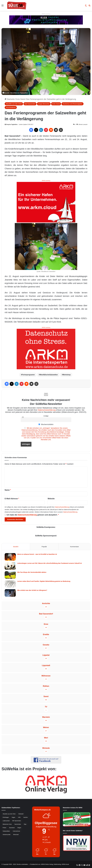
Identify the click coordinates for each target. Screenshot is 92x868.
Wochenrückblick (46, 424)
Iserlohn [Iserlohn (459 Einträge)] (26, 817)
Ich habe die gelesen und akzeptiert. (32, 515)
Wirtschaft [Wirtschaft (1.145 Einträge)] (16, 835)
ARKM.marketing (46, 14)
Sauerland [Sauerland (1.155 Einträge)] (12, 828)
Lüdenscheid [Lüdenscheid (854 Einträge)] (6, 821)
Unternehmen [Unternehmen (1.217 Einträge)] (16, 831)
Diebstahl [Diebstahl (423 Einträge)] (21, 814)
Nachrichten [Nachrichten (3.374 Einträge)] (18, 824)
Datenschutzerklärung (47, 410)
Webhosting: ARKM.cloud (61, 864)
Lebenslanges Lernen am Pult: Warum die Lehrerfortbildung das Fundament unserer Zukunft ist (49, 563)
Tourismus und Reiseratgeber (72, 104)
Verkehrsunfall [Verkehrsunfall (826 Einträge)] (6, 835)
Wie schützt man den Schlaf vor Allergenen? (32, 590)
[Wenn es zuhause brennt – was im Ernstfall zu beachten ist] (10, 557)
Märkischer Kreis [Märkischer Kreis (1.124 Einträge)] (7, 824)
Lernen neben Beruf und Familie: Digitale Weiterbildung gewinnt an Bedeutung (44, 581)
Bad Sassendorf (30, 104)
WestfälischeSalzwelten (49, 375)
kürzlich (16, 547)
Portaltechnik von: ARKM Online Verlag (42, 864)
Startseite (10, 99)
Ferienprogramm (28, 375)
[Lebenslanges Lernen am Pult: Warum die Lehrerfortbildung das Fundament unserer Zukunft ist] (10, 566)
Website (51, 499)
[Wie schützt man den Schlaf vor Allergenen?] (10, 593)
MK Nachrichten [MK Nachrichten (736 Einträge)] (17, 821)
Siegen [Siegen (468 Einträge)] (19, 828)
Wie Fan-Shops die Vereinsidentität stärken (32, 572)
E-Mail (46, 416)
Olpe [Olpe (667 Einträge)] (25, 824)
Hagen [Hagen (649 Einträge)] (13, 817)
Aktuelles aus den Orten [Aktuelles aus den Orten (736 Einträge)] (9, 814)
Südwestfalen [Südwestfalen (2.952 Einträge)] (6, 831)
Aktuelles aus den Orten (14, 104)
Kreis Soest (20, 99)
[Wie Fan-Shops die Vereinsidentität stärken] (10, 575)
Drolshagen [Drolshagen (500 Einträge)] (6, 817)
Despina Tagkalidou (12, 124)
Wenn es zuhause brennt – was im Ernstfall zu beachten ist (37, 554)
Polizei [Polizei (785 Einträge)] (4, 828)
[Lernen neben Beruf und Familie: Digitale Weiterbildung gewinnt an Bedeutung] (10, 584)
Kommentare (75, 547)
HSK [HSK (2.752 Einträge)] (19, 817)
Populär (44, 547)
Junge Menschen (44, 104)
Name (8, 490)
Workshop (67, 375)
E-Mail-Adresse (12, 499)
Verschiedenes (11, 107)
